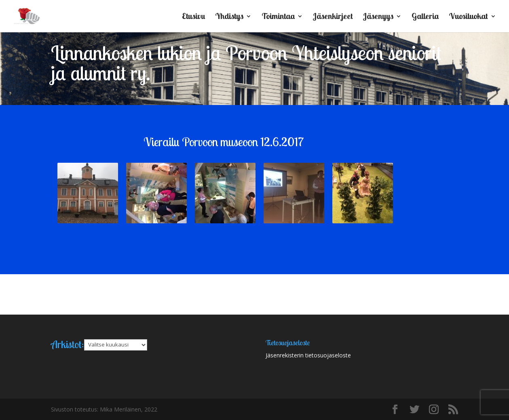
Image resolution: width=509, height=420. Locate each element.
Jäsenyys (378, 17)
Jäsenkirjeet (333, 17)
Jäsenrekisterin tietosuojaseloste (308, 355)
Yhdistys (229, 17)
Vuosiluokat (468, 17)
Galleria (425, 17)
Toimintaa (278, 17)
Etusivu (193, 17)
